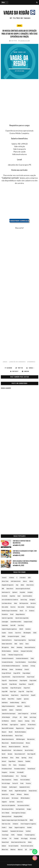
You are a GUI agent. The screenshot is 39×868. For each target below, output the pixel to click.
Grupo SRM (5, 692)
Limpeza (20, 721)
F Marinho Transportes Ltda (15, 655)
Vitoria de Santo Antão (27, 846)
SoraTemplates (17, 865)
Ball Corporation (24, 603)
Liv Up (33, 721)
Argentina (12, 596)
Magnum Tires (30, 728)
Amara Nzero (10, 589)
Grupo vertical (25, 695)
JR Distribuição (6, 717)
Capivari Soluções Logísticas (9, 629)
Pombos (16, 780)
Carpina (4, 633)
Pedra (15, 765)
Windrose (13, 850)
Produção (4, 787)
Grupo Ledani (33, 681)
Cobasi (23, 636)
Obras (12, 758)
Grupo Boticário (6, 677)
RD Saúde (4, 791)
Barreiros (33, 603)
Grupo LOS (4, 684)
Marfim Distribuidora (20, 732)
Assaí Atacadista (27, 596)
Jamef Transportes (23, 714)
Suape (11, 828)
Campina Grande (28, 622)
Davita (21, 644)
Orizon (30, 758)
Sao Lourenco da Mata (23, 805)
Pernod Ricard (31, 769)
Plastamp (24, 776)
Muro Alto (26, 747)
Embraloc (16, 651)
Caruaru (11, 633)
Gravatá (27, 670)
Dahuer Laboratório (7, 644)
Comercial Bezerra (7, 640)
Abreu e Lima (5, 581)
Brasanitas (5, 614)
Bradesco (32, 611)
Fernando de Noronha (7, 662)
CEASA (35, 633)
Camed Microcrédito (16, 622)
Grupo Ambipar (26, 673)
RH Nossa (19, 794)
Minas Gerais (5, 743)
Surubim (29, 828)
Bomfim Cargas (31, 607)
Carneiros (28, 629)
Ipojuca (11, 710)
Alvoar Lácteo (30, 585)
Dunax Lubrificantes (30, 647)
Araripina (30, 592)
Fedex (32, 658)
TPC (10, 839)
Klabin (26, 717)
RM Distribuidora (25, 798)
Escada (4, 655)
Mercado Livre (31, 739)
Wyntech (20, 850)
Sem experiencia (20, 809)
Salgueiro (4, 802)
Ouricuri (4, 761)
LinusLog (27, 721)
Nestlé (4, 754)
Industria (20, 706)
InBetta (24, 703)
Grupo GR (4, 681)
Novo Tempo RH (31, 754)
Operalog (24, 758)
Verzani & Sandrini (13, 846)
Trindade (16, 839)
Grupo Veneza (15, 695)
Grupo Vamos (5, 695)
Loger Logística (14, 725)
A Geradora (23, 578)
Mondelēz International (17, 743)
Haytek (4, 699)
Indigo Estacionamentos (8, 706)
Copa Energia (32, 640)
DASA (16, 644)
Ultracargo (33, 839)
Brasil (20, 26)
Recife (11, 791)
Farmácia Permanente (8, 658)
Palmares (20, 761)
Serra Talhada (6, 813)
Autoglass (32, 600)
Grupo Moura (23, 684)
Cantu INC (13, 625)
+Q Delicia (11, 578)
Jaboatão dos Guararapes (9, 714)
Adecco (25, 581)
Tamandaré (5, 831)
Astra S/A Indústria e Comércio (10, 600)
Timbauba (20, 835)
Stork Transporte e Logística (28, 824)
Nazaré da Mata (29, 750)
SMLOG (31, 820)
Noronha (10, 754)
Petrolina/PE (20, 772)
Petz (17, 776)
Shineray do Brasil (7, 816)
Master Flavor (19, 736)
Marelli (11, 732)
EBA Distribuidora (6, 651)
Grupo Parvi (27, 688)
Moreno (28, 743)
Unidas (30, 842)
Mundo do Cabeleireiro (15, 747)
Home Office (11, 699)
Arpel (19, 596)
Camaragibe (5, 622)
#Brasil (5, 362)
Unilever (4, 846)
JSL (21, 717)
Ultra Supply (24, 839)
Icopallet (19, 699)
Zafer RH (32, 850)
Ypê (26, 850)
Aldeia (22, 585)
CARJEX (21, 629)
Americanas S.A (6, 592)
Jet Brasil (33, 714)
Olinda (17, 758)
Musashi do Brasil (6, 750)
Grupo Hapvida (23, 681)
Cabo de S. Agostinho (7, 618)
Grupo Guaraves (13, 681)
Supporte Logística (20, 828)
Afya (17, 585)
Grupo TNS (21, 692)
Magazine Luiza (20, 728)
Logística (23, 725)
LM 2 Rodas (5, 725)
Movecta (4, 747)
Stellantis (15, 824)
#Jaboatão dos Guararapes (17, 362)
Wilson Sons (5, 850)
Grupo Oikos (5, 688)
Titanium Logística (30, 835)
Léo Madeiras (5, 721)
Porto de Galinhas (25, 780)
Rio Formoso (15, 798)
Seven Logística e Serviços (19, 813)
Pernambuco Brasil (7, 769)
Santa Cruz (20, 802)
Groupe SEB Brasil (6, 673)
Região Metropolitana (21, 791)
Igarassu (26, 699)
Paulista (4, 765)
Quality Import (13, 787)
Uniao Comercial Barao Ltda (18, 842)
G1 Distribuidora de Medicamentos (11, 666)
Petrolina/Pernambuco (8, 776)
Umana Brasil (5, 842)
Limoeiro (13, 721)
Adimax (31, 581)
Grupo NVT (31, 684)
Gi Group (33, 666)
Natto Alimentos (18, 750)
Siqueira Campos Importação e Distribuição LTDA (15, 820)
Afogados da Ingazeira (8, 585)
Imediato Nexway (15, 703)
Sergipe (29, 809)
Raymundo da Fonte (25, 787)
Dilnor (13, 647)
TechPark (28, 831)
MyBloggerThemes (27, 865)
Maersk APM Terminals (8, 728)
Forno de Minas (32, 662)
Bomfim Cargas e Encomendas (10, 611)
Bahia (16, 603)
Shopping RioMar (18, 816)
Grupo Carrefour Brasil (19, 677)
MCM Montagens (21, 739)
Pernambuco (22, 765)
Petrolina (12, 772)
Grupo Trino (30, 692)
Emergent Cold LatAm (26, 651)
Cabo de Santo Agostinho (22, 618)
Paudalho (28, 761)
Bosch (21, 611)
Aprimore (15, 592)
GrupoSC (33, 695)
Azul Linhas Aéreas (7, 603)
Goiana (11, 670)
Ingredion (4, 710)
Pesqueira (4, 772)
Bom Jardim (21, 607)
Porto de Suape (6, 783)
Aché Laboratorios (16, 581)
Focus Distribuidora (21, 662)
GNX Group (4, 670)
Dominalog (19, 647)
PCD (10, 765)
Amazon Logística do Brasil (23, 589)
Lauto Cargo (33, 717)
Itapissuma (19, 710)
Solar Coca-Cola (6, 824)
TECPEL (13, 835)
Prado (22, 783)
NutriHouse (5, 758)
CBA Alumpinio (27, 633)
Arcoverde (5, 596)
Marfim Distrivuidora (7, 736)
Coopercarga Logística (20, 640)
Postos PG (15, 783)
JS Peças (15, 717)
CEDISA (4, 636)
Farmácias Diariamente (22, 658)
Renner (13, 794)
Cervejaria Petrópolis (13, 636)
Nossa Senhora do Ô (20, 754)
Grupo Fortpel (31, 677)
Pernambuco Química (20, 769)
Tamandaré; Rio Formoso (17, 831)
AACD (29, 578)
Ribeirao (26, 794)
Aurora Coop (24, 600)
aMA (3, 589)
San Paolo (12, 802)
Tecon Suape (5, 835)
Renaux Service (33, 791)
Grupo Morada (13, 684)
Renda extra (5, 794)
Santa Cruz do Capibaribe (8, 805)
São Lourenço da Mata (8, 809)
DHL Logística (5, 647)
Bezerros (13, 607)
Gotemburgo (19, 670)
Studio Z (4, 828)
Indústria (27, 706)
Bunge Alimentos (20, 614)
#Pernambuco (31, 362)
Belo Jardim (5, 607)
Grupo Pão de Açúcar (16, 688)
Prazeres (28, 783)
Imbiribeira (5, 703)
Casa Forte (18, 633)
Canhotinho (5, 625)
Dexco (27, 644)
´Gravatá (4, 578)
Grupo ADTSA (17, 673)
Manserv (4, 732)
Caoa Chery (21, 625)
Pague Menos (12, 761)
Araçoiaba (22, 592)
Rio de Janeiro (6, 798)
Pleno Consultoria (6, 780)
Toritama (4, 839)
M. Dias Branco (32, 725)
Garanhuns (25, 666)
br (26, 611)
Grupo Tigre (13, 692)
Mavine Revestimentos (8, 739)
